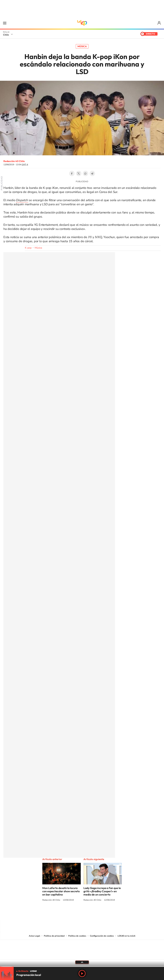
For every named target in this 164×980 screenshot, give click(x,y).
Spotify (96, 913)
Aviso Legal (34, 936)
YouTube (75, 913)
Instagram (68, 913)
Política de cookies (77, 936)
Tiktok (62, 913)
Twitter (79, 173)
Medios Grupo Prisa (82, 956)
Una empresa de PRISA (82, 947)
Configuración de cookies (102, 936)
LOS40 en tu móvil (126, 936)
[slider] (82, 967)
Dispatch (22, 200)
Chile (6, 35)
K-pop (28, 248)
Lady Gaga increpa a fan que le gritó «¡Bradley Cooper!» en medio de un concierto (102, 891)
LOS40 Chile (82, 23)
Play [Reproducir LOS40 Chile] (82, 973)
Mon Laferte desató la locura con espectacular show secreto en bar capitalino (61, 891)
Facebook (72, 173)
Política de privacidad (54, 936)
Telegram (92, 173)
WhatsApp (85, 173)
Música (82, 46)
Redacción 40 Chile (14, 161)
